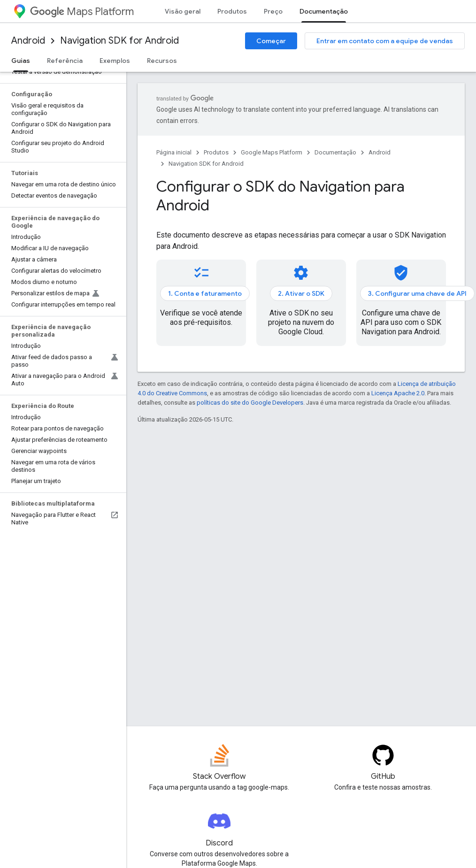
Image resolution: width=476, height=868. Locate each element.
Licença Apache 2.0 (398, 393)
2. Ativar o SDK (301, 293)
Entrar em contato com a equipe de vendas (385, 41)
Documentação (335, 152)
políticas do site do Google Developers (250, 403)
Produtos (232, 11)
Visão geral (183, 11)
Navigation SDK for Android (119, 41)
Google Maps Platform (272, 152)
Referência (65, 61)
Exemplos (115, 61)
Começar (271, 41)
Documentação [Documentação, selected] (324, 11)
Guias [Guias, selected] (21, 61)
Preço (273, 11)
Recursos (162, 61)
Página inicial (174, 152)
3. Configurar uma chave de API (417, 293)
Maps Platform (82, 12)
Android (28, 41)
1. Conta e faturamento (205, 293)
